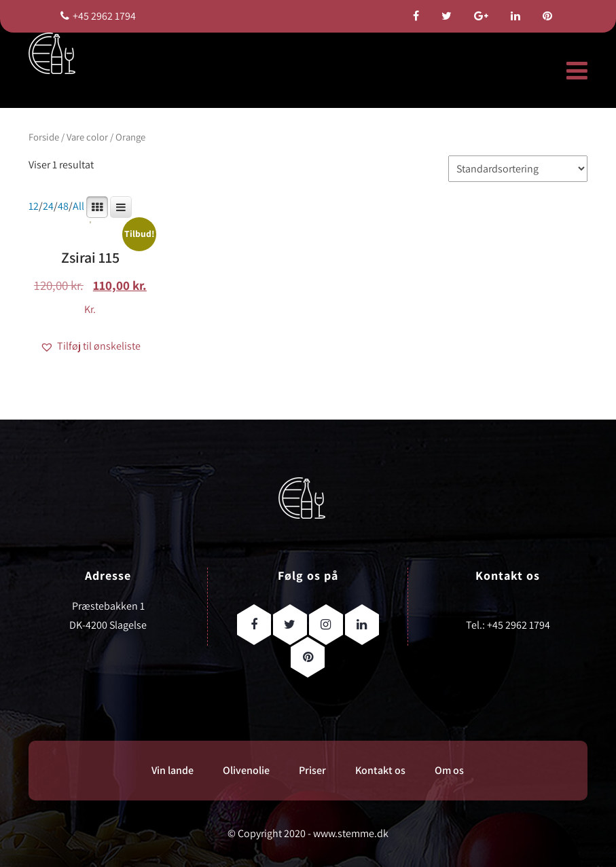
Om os (449, 770)
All (78, 206)
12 (34, 206)
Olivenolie (246, 770)
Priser (312, 770)
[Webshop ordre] (518, 169)
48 (63, 206)
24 (48, 206)
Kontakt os (380, 770)
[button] (90, 346)
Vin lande (173, 770)
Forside (44, 137)
